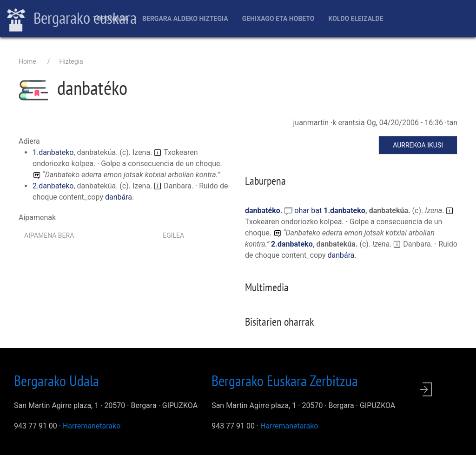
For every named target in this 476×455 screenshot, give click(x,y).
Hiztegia (71, 61)
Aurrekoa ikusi (418, 145)
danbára (119, 197)
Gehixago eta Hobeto (278, 19)
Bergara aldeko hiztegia (185, 19)
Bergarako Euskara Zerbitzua (285, 381)
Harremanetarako (92, 426)
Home (27, 61)
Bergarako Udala (56, 381)
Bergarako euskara (72, 19)
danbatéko (263, 211)
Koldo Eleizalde (356, 19)
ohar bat (309, 211)
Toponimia (110, 19)
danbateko (56, 152)
